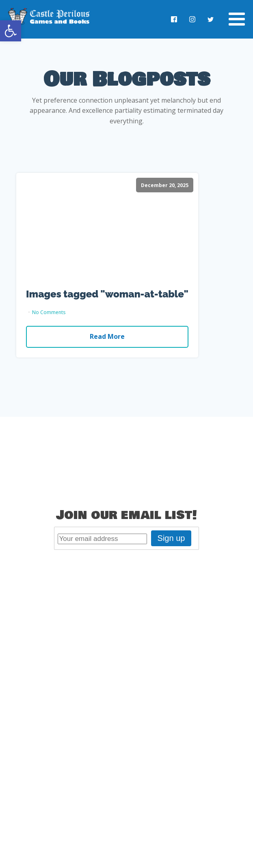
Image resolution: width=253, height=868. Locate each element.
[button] (11, 31)
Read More (107, 336)
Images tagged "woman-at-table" (107, 294)
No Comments (49, 312)
